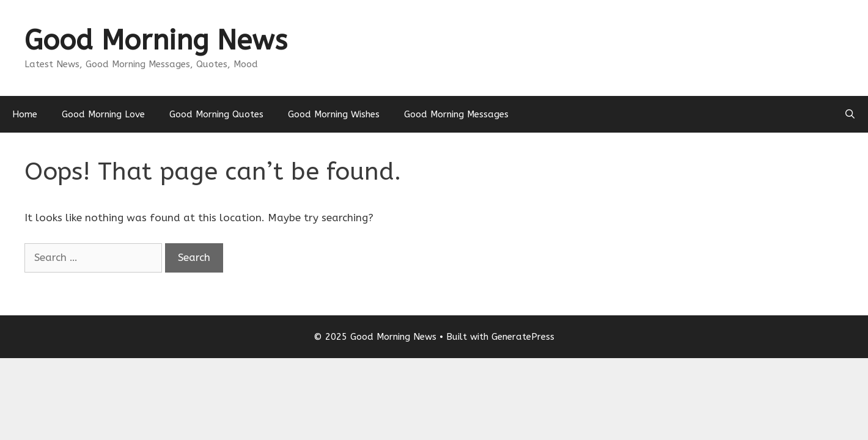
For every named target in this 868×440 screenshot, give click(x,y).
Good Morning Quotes (216, 114)
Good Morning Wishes (334, 114)
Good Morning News (156, 41)
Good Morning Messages (456, 114)
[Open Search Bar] (850, 114)
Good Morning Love (103, 114)
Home (25, 114)
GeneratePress (523, 337)
